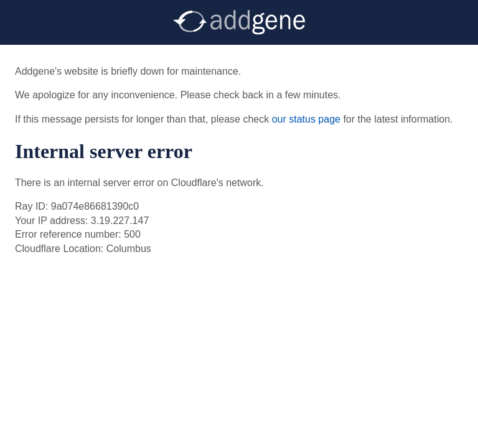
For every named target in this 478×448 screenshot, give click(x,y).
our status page (306, 119)
